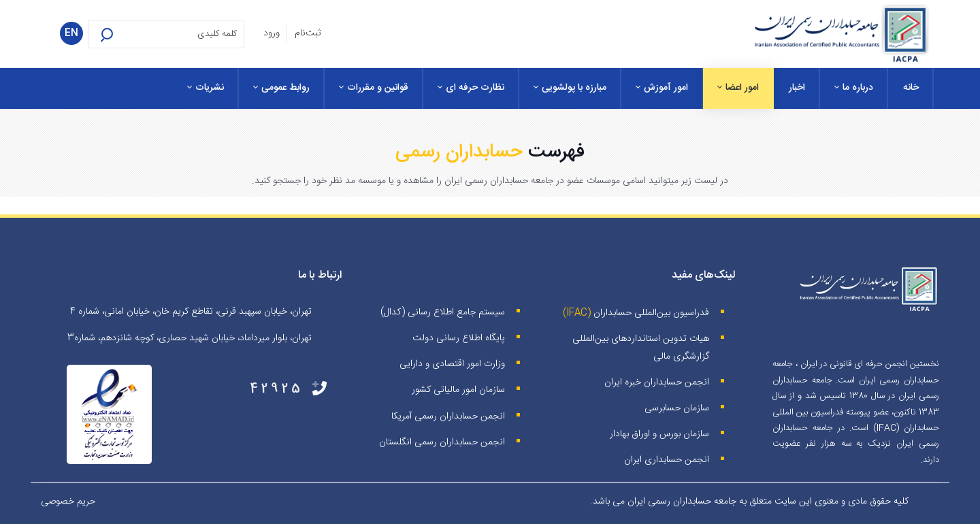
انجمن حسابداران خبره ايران (657, 382)
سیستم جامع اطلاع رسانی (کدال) (443, 312)
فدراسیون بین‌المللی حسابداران (651, 313)
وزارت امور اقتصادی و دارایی (452, 364)
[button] (125, 34)
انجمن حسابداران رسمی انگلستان (442, 442)
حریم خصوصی (68, 502)
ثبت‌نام (308, 33)
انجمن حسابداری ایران (667, 460)
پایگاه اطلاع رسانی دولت (459, 338)
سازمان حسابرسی (677, 408)
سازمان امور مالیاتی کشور (458, 390)
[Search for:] (166, 34)
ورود (272, 33)
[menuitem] (911, 88)
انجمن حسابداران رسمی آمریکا (448, 416)
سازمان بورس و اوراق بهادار (659, 434)
